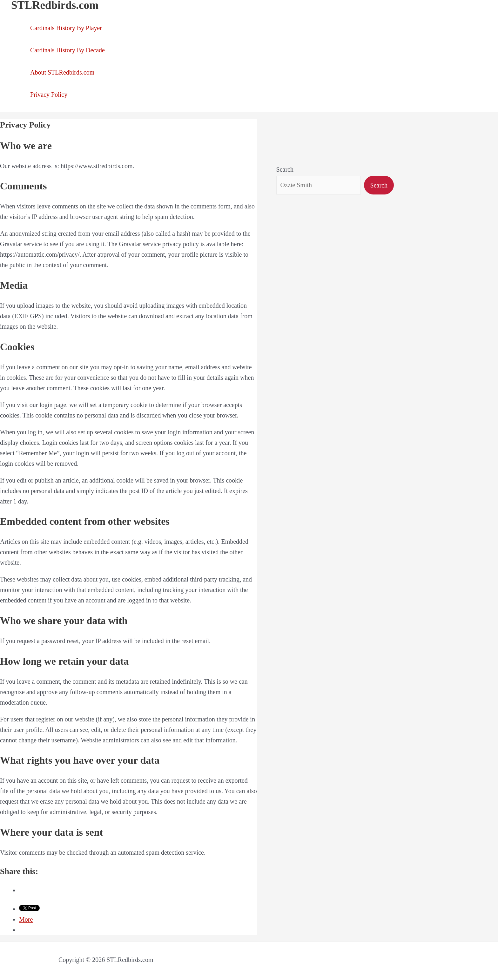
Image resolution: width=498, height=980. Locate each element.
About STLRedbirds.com (62, 72)
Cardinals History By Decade (67, 50)
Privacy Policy (49, 95)
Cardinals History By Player (66, 28)
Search (285, 169)
